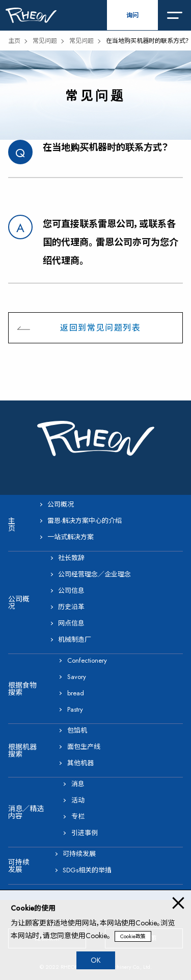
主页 (14, 41)
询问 (132, 15)
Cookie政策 (133, 936)
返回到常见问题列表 (100, 328)
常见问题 (45, 41)
